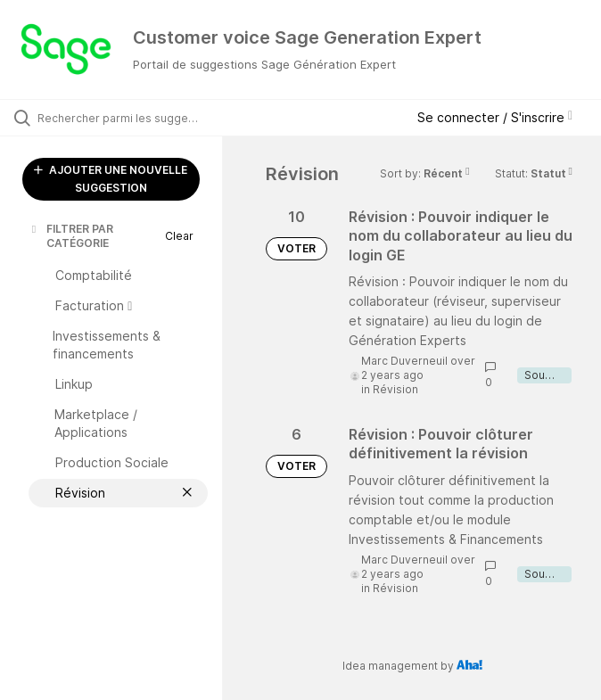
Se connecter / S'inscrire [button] (495, 117)
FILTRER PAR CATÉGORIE (71, 236)
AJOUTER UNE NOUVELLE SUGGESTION (111, 179)
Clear (179, 236)
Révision (395, 389)
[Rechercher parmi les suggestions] (120, 118)
